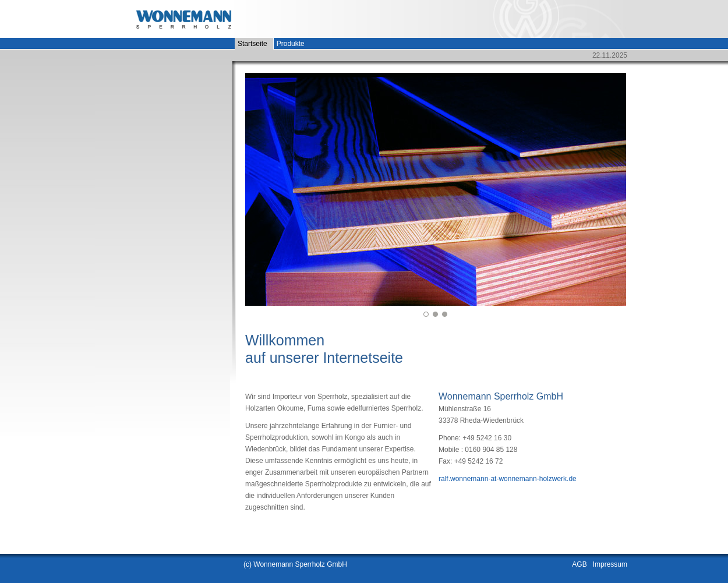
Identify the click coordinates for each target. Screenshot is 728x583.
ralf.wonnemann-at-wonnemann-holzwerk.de (508, 479)
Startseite (252, 44)
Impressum (610, 564)
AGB (579, 564)
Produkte (291, 44)
